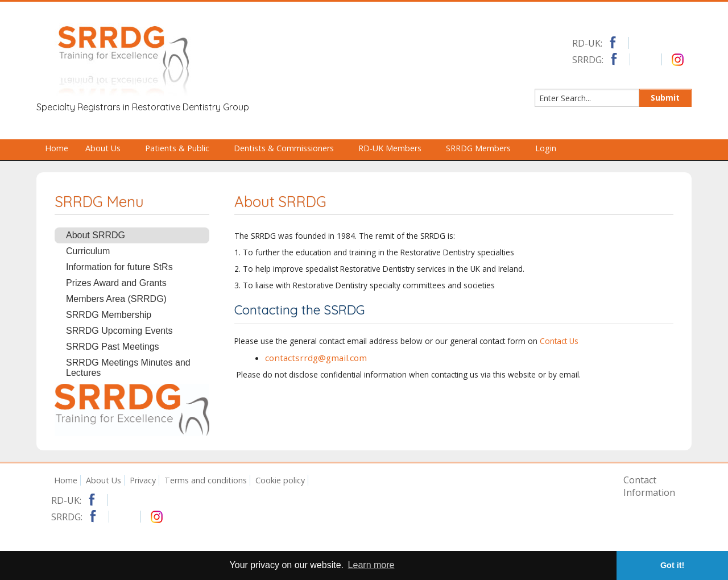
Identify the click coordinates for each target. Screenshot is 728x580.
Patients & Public (182, 148)
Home (57, 148)
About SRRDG (96, 235)
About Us (108, 148)
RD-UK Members (395, 148)
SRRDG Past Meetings (113, 347)
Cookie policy (280, 480)
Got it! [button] (672, 565)
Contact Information (649, 486)
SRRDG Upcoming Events (119, 331)
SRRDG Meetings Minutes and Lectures (128, 368)
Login (546, 148)
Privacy (143, 480)
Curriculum (88, 251)
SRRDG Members (483, 148)
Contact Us (559, 341)
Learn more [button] (371, 565)
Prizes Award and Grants (116, 283)
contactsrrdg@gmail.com (316, 358)
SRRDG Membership (109, 315)
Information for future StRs (119, 267)
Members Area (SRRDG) (116, 299)
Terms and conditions (206, 480)
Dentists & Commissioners (289, 148)
